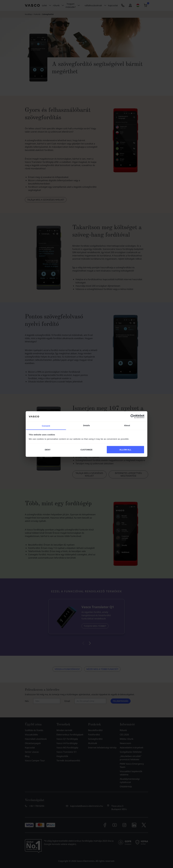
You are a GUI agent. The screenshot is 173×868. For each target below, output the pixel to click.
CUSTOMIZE (87, 450)
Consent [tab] (46, 426)
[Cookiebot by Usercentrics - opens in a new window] (133, 416)
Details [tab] (86, 425)
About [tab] (127, 425)
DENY (48, 450)
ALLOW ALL (125, 450)
